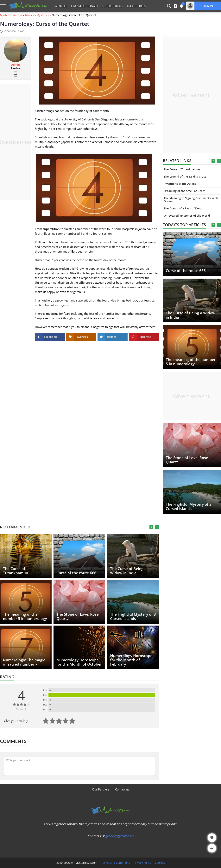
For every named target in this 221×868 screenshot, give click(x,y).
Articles (61, 6)
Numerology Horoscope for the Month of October (79, 662)
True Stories (136, 6)
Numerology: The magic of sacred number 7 (24, 662)
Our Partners (101, 789)
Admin (16, 65)
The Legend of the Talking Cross (185, 176)
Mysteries (43, 15)
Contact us (122, 789)
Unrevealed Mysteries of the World (187, 216)
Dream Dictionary (85, 6)
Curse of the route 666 (186, 271)
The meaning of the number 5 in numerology (191, 362)
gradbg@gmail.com (119, 836)
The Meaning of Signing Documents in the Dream (192, 200)
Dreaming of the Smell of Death (185, 191)
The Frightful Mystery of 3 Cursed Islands (189, 506)
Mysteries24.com (11, 15)
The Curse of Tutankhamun (182, 169)
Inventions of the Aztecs (180, 184)
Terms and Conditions (116, 863)
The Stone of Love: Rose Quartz (187, 460)
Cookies (160, 863)
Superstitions (112, 6)
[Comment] (79, 766)
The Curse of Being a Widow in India (191, 315)
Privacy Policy (142, 863)
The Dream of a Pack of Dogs (183, 208)
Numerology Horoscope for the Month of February (131, 660)
